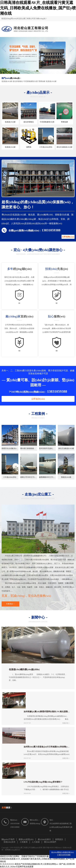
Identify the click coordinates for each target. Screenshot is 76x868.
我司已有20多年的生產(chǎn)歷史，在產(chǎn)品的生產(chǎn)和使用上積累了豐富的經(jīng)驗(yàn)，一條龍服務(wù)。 (19, 281)
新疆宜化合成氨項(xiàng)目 (10, 448)
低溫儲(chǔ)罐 (7, 81)
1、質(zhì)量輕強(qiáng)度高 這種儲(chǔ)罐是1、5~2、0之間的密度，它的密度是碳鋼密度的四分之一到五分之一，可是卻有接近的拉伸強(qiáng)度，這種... (38, 677)
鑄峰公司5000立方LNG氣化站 (29, 477)
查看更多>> (10, 604)
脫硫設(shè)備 (66, 477)
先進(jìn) (57, 269)
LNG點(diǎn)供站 (46, 147)
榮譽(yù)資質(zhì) (26, 839)
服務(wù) (57, 316)
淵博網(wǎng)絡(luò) (13, 850)
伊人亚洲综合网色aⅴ (50, 864)
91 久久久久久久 (7, 864)
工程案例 (24, 842)
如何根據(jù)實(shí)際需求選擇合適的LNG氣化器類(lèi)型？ (47, 712)
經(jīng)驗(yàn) (19, 269)
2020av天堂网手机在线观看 (22, 867)
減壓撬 (29, 147)
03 (19, 351)
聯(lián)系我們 (50, 842)
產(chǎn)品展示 (44, 839)
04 (57, 351)
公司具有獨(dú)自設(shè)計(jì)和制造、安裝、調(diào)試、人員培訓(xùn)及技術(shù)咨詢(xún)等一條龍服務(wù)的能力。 (19, 329)
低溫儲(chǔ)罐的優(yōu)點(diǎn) (24, 669)
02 (57, 303)
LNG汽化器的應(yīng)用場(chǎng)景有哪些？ (43, 782)
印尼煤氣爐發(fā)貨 (31, 81)
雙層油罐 (42, 81)
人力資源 (36, 842)
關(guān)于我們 (8, 839)
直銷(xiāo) (19, 316)
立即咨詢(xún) (68, 237)
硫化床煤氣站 (18, 81)
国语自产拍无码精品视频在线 (27, 864)
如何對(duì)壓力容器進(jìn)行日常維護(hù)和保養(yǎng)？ (47, 747)
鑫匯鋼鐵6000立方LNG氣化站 (47, 477)
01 (19, 303)
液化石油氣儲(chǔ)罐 (64, 147)
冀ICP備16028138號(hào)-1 (53, 848)
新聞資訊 (59, 839)
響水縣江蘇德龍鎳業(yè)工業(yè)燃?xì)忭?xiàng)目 (29, 448)
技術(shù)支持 (10, 842)
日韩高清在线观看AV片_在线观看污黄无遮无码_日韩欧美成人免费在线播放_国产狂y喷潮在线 (38, 8)
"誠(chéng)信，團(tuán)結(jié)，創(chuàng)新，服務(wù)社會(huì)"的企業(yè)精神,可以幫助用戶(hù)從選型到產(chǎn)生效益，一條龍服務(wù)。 (57, 329)
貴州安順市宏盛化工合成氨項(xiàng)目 (47, 448)
